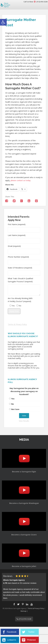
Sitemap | (24, 611)
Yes (13, 399)
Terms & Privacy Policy (17, 324)
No (13, 404)
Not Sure (15, 409)
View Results (24, 421)
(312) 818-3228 (42, 2)
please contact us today (21, 180)
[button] (3, 22)
